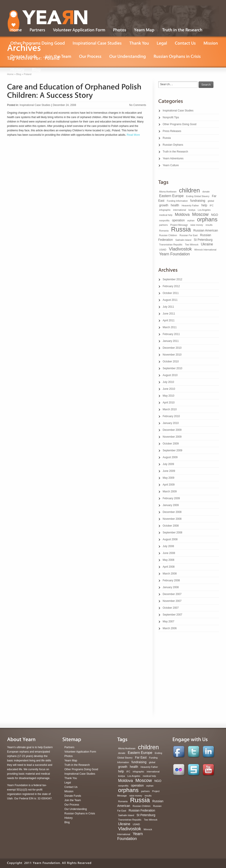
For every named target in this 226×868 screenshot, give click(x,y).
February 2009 (171, 498)
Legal (68, 783)
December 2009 (172, 430)
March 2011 (170, 327)
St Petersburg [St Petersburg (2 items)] (203, 240)
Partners (69, 747)
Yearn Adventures (173, 158)
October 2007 (171, 608)
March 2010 (170, 409)
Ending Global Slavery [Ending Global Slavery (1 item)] (198, 196)
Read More (133, 135)
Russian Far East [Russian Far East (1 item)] (189, 235)
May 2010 (169, 396)
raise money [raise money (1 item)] (197, 225)
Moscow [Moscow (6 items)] (200, 214)
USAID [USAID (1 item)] (163, 250)
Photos (69, 756)
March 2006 (170, 628)
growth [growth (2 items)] (164, 205)
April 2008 (169, 567)
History (69, 818)
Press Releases (172, 131)
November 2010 (172, 355)
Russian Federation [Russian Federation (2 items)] (142, 810)
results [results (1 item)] (209, 225)
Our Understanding (76, 809)
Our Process (72, 805)
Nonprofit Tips (171, 117)
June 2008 (169, 553)
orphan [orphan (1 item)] (191, 220)
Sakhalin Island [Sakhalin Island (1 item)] (183, 240)
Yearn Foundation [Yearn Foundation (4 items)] (174, 254)
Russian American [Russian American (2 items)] (206, 230)
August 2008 (170, 539)
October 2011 (171, 293)
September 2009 (172, 450)
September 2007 (172, 615)
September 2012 (172, 279)
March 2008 (170, 574)
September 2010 (172, 368)
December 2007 (172, 594)
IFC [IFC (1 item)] (212, 205)
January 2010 (171, 423)
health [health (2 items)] (175, 205)
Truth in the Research (175, 152)
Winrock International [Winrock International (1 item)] (205, 250)
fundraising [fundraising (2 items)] (198, 201)
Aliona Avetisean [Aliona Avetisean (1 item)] (168, 192)
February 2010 (171, 416)
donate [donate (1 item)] (206, 192)
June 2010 (169, 389)
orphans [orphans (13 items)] (207, 219)
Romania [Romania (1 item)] (164, 231)
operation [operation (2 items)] (178, 220)
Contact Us (71, 787)
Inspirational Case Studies (35, 105)
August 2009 (170, 457)
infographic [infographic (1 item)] (165, 210)
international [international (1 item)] (179, 210)
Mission (69, 791)
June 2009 (169, 471)
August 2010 (170, 375)
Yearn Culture (171, 165)
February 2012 (171, 286)
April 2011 (169, 320)
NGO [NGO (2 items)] (215, 215)
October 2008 (171, 526)
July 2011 (168, 307)
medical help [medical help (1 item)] (166, 215)
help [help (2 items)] (204, 205)
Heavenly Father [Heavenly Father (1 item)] (190, 205)
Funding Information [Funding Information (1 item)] (177, 201)
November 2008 (172, 519)
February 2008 (171, 580)
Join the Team (73, 800)
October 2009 (171, 444)
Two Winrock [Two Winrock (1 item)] (192, 245)
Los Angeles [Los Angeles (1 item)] (204, 210)
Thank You (71, 778)
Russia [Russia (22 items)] (181, 229)
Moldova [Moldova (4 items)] (182, 215)
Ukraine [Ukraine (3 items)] (207, 244)
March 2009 (170, 491)
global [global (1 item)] (211, 201)
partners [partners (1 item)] (163, 225)
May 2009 (169, 478)
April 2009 (169, 485)
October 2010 (171, 362)
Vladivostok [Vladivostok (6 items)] (180, 249)
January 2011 (171, 341)
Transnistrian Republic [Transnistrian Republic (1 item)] (171, 245)
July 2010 (168, 382)
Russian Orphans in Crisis (80, 813)
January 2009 (171, 505)
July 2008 (168, 546)
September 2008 (172, 533)
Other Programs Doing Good (180, 124)
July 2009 (168, 464)
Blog (67, 822)
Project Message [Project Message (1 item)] (179, 225)
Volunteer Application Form (80, 752)
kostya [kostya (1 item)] (192, 210)
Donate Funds (73, 796)
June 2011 (169, 314)
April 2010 (169, 403)
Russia (167, 138)
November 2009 (172, 437)
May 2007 (169, 621)
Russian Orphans (173, 145)
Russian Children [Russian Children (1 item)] (168, 235)
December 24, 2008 (64, 105)
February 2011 (171, 334)
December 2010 (172, 348)
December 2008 (172, 512)
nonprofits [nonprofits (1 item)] (164, 220)
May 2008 (169, 560)
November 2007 (172, 601)
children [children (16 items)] (189, 190)
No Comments (138, 105)
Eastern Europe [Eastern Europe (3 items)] (171, 196)
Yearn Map (71, 761)
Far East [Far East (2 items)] (141, 757)
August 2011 (170, 300)
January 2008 (171, 587)
